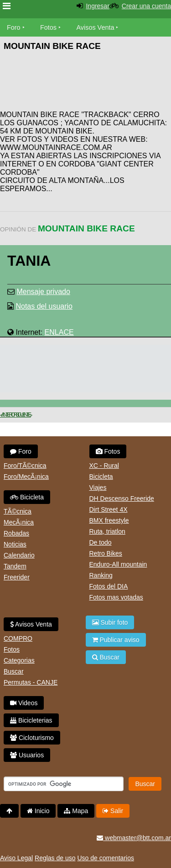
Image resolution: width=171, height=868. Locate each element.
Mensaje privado (43, 292)
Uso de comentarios (106, 858)
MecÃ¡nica (19, 522)
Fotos (48, 27)
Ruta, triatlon (107, 531)
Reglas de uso (55, 858)
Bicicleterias (31, 720)
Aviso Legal (16, 858)
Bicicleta (27, 497)
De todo (101, 542)
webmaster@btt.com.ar (134, 838)
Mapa (76, 811)
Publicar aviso (116, 640)
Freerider (17, 577)
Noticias (15, 544)
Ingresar (97, 6)
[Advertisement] (98, 82)
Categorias (19, 660)
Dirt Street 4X (109, 509)
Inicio (38, 811)
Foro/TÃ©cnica (25, 466)
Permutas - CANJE (31, 682)
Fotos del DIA (109, 586)
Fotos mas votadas (116, 597)
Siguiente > (23, 415)
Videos (24, 703)
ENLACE (59, 332)
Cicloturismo (32, 738)
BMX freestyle (109, 520)
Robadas (16, 533)
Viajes (98, 488)
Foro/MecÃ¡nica (26, 477)
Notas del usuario (44, 306)
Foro (14, 27)
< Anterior (8, 415)
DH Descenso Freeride (122, 498)
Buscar (14, 671)
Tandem (15, 566)
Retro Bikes (106, 553)
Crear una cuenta (146, 6)
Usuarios (27, 755)
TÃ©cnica (18, 511)
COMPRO (18, 638)
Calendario (19, 555)
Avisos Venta (96, 27)
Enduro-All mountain (118, 564)
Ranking (101, 575)
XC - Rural (104, 466)
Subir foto (110, 622)
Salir (113, 811)
